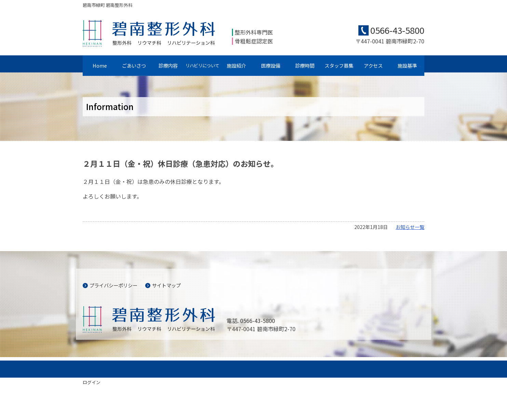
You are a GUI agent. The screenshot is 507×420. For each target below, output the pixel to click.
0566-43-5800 (397, 30)
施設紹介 (236, 65)
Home (100, 65)
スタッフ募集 (339, 65)
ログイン (92, 382)
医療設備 (271, 65)
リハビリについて (202, 65)
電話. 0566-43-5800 (251, 321)
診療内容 (168, 65)
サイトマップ (166, 285)
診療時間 (305, 65)
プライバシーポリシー (113, 285)
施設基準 (407, 65)
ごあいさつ (134, 65)
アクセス (373, 65)
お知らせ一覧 (410, 227)
